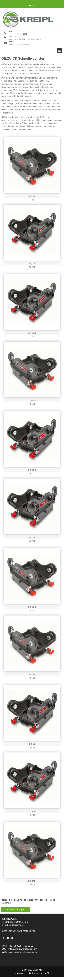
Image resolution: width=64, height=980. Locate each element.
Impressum (20, 973)
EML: (6, 949)
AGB (47, 973)
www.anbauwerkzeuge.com (23, 952)
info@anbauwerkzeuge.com (23, 949)
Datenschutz (36, 973)
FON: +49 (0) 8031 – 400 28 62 (18, 946)
